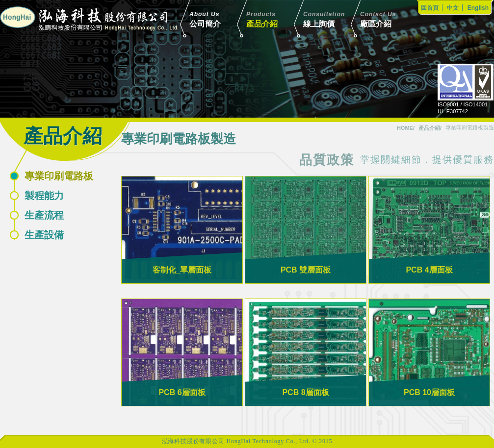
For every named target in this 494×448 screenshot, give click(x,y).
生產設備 (44, 235)
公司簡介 (219, 19)
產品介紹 (276, 19)
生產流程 (44, 215)
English (478, 8)
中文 (453, 8)
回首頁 (430, 8)
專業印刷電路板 (59, 176)
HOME (405, 128)
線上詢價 (333, 19)
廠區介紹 (390, 19)
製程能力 (44, 196)
